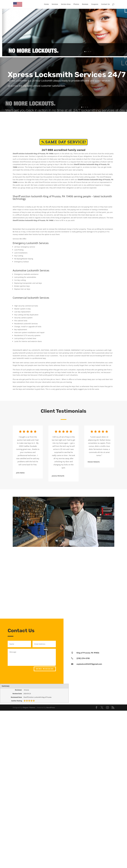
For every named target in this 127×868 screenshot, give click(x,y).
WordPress (51, 708)
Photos (76, 5)
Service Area (66, 5)
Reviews (85, 5)
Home (46, 5)
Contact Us (105, 5)
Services (55, 5)
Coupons (95, 5)
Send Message (45, 669)
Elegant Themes (29, 708)
